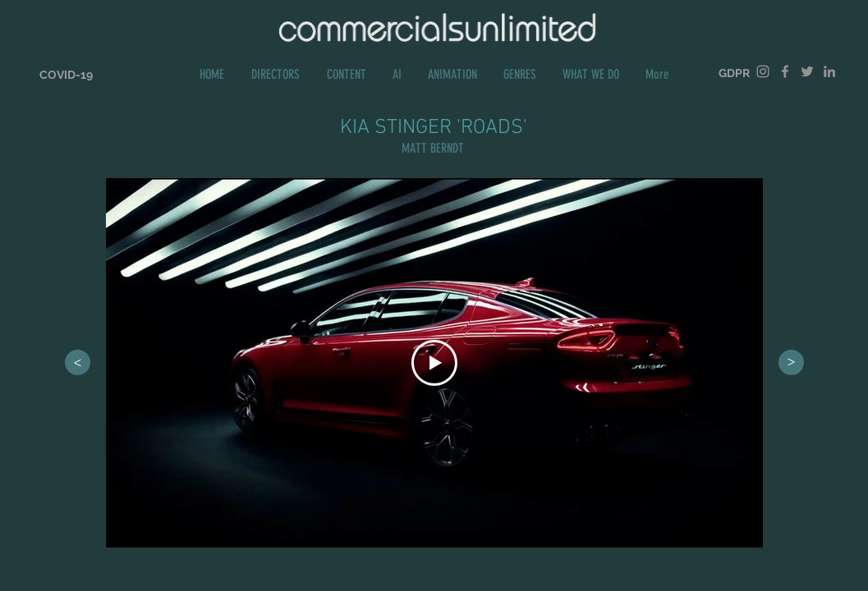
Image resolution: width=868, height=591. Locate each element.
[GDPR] (734, 73)
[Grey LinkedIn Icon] (829, 71)
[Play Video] (434, 363)
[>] (78, 362)
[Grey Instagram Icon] (763, 71)
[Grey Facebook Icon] (785, 71)
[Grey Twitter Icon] (807, 71)
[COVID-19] (66, 76)
